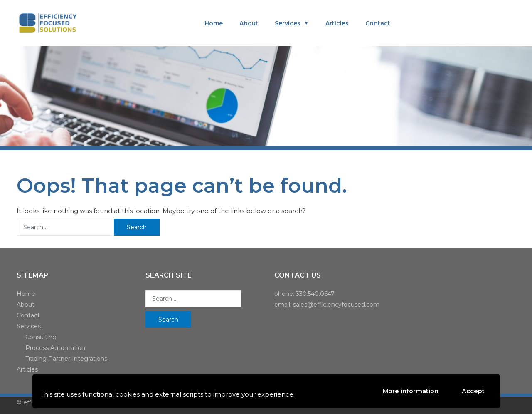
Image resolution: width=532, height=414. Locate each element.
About (249, 23)
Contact (378, 23)
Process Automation (55, 348)
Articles (337, 23)
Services (288, 23)
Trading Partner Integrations (66, 359)
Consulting (41, 337)
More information (410, 391)
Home (214, 23)
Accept (473, 391)
